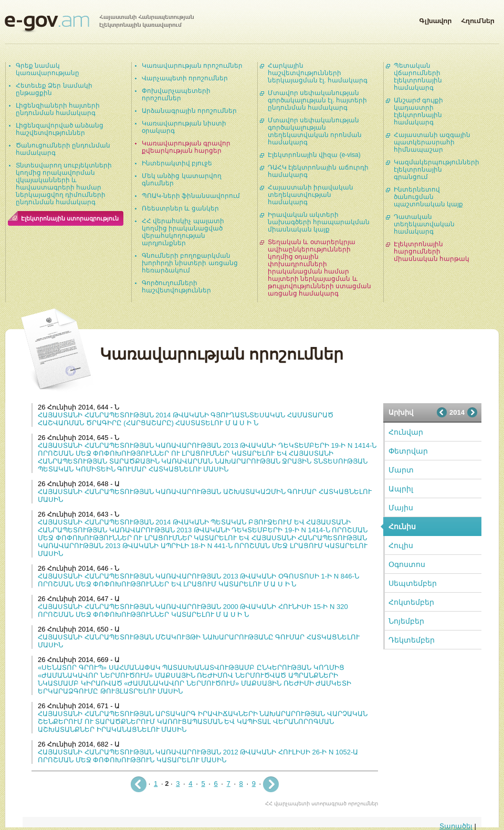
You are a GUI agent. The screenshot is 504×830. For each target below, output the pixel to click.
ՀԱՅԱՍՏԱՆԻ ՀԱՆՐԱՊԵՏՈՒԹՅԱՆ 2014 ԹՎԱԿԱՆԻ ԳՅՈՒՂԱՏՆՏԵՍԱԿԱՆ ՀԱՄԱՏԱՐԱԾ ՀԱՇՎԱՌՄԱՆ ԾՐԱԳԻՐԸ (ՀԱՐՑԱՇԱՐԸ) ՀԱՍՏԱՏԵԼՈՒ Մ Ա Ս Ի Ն (186, 419)
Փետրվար (408, 451)
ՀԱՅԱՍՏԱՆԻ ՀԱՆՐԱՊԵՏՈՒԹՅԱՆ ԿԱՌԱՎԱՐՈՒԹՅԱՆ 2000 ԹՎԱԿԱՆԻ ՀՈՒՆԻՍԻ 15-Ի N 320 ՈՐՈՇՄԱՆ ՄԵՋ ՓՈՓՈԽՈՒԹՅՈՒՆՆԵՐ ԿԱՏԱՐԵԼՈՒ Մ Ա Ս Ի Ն (193, 611)
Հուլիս (401, 545)
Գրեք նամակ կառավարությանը (48, 69)
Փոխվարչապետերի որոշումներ (176, 94)
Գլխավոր (435, 19)
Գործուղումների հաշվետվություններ (176, 287)
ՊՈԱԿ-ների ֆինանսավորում (191, 196)
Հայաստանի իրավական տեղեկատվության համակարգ (311, 195)
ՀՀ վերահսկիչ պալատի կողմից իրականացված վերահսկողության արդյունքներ (183, 232)
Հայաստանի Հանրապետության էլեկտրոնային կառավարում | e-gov (99, 24)
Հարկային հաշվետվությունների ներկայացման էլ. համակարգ (318, 73)
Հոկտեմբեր (411, 602)
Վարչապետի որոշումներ (185, 78)
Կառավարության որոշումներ (192, 66)
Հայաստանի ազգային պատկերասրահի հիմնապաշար (432, 142)
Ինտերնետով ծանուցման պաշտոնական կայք (428, 197)
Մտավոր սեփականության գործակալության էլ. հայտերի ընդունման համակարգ (317, 100)
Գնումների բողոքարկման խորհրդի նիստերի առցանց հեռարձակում (190, 263)
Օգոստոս (407, 564)
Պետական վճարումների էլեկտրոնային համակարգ (418, 77)
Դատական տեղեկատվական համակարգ (424, 224)
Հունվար (406, 432)
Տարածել (456, 826)
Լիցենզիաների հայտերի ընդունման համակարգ (58, 109)
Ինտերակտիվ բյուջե (177, 163)
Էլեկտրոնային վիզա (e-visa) (314, 155)
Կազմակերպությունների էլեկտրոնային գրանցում (437, 170)
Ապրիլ (401, 489)
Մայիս (401, 508)
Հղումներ (478, 19)
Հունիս (402, 527)
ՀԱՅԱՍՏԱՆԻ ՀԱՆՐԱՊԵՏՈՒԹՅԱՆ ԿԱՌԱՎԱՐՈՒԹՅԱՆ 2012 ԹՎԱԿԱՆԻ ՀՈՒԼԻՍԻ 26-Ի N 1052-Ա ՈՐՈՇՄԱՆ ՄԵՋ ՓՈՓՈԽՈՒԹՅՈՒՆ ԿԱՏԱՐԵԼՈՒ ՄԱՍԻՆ (198, 756)
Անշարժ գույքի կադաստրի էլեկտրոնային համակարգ (418, 111)
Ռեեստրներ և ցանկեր (180, 208)
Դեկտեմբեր (412, 640)
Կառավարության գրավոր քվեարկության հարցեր (186, 147)
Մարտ (401, 470)
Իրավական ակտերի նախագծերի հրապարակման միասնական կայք (319, 222)
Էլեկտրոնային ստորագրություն (70, 218)
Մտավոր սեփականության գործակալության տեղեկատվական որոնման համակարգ (315, 131)
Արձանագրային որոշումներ (189, 111)
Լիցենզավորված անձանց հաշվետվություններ (60, 129)
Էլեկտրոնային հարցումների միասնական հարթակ (432, 251)
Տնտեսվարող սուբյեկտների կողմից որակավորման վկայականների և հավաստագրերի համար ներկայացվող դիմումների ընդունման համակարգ (64, 184)
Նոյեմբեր (406, 621)
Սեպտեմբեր (413, 583)
